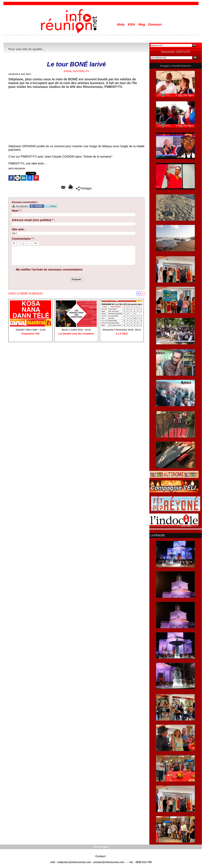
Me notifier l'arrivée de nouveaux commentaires (49, 270)
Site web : (19, 229)
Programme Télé (30, 334)
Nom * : (17, 211)
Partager (84, 188)
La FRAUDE (158, 535)
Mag (142, 24)
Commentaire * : (23, 239)
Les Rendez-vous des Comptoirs (76, 334)
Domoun (155, 24)
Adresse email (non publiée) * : (33, 220)
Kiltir (132, 24)
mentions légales (101, 847)
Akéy (121, 24)
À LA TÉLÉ (122, 334)
